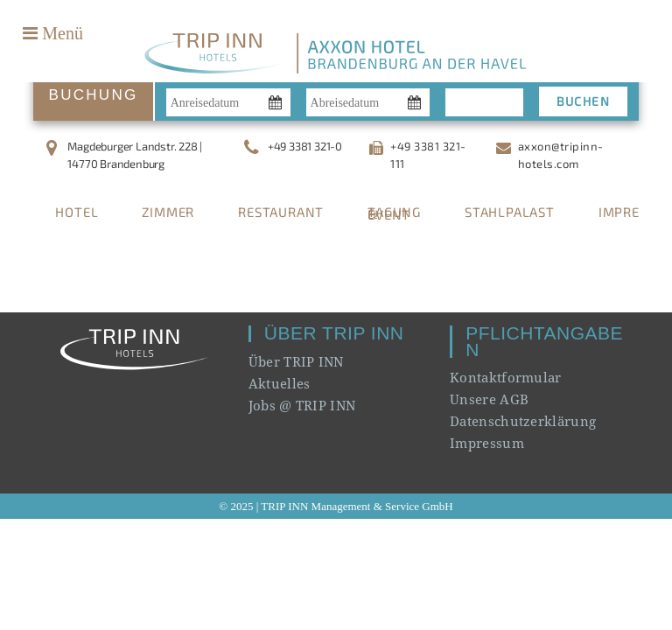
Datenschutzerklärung (523, 421)
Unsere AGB (489, 399)
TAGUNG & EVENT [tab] (394, 213)
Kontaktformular (506, 377)
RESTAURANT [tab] (281, 212)
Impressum (487, 443)
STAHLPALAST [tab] (510, 212)
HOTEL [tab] (77, 212)
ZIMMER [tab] (168, 212)
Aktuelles (280, 383)
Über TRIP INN (296, 361)
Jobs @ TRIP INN (302, 405)
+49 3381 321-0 (305, 146)
